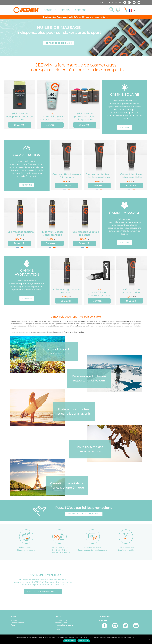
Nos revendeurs (61, 623)
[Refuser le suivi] (149, 639)
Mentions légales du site (64, 625)
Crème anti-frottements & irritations (67, 176)
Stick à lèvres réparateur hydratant (99, 294)
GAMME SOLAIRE (125, 94)
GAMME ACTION (27, 155)
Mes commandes (17, 623)
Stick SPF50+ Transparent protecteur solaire (20, 117)
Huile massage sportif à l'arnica (20, 233)
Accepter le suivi (70, 641)
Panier (13, 625)
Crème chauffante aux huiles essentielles (99, 176)
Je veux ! (19, 125)
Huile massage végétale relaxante (85, 233)
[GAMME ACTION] (27, 148)
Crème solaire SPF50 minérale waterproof (52, 118)
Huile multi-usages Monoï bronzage (52, 233)
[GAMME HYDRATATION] (27, 263)
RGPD (57, 630)
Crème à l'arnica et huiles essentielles (131, 176)
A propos (80, 10)
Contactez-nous (61, 620)
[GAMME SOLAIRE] (125, 87)
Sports (65, 10)
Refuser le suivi (84, 641)
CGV (57, 627)
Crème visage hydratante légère (131, 291)
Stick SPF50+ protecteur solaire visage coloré (85, 117)
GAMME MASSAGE (125, 213)
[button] (111, 10)
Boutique (50, 10)
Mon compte (16, 620)
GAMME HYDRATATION (27, 272)
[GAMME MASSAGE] (125, 205)
